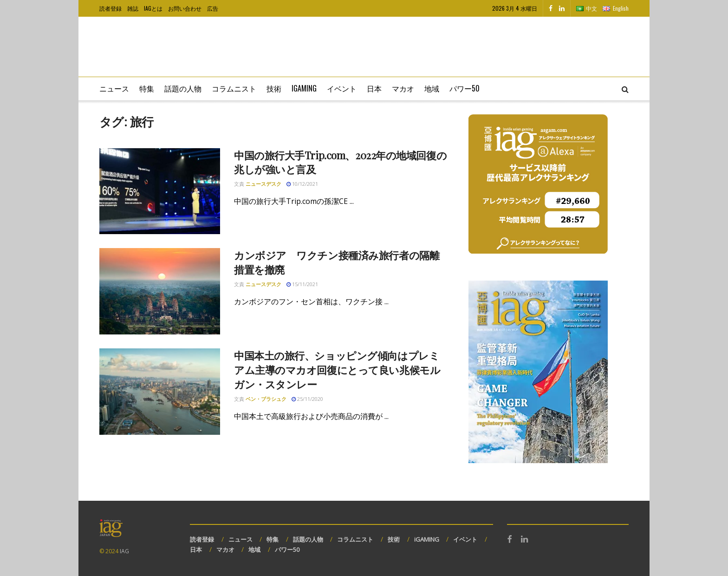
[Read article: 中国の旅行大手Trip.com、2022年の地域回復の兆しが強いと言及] (160, 191)
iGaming (304, 88)
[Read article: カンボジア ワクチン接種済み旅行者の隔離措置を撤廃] (160, 291)
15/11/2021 (302, 284)
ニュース (114, 88)
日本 (374, 88)
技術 (274, 88)
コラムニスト (234, 88)
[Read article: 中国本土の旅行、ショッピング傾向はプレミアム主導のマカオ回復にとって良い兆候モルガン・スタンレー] (160, 392)
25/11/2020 (307, 399)
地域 (432, 88)
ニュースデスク (263, 184)
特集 (147, 88)
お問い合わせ (185, 8)
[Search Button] (625, 89)
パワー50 (465, 88)
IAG (124, 551)
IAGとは (153, 8)
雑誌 (133, 8)
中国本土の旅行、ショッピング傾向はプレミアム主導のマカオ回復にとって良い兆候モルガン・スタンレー (337, 370)
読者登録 (110, 8)
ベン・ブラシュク (266, 399)
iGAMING (427, 539)
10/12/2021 (302, 184)
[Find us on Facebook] (551, 8)
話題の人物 (183, 88)
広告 (213, 8)
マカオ (403, 88)
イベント (342, 88)
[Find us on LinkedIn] (562, 8)
